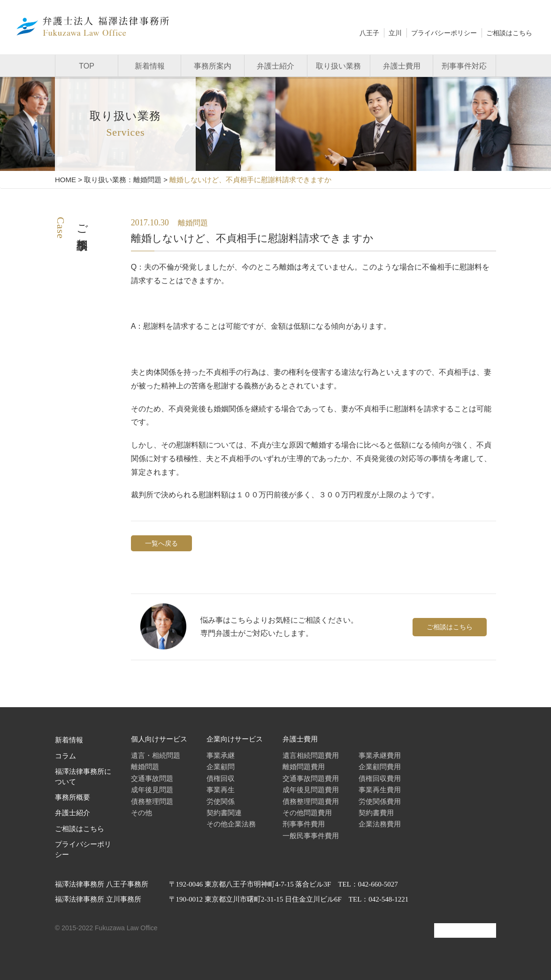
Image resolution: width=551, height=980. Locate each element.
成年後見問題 (152, 790)
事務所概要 (73, 797)
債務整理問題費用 (311, 801)
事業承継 (221, 755)
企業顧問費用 (380, 767)
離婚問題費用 (304, 767)
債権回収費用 (380, 778)
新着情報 (150, 66)
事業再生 (221, 790)
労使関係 (221, 801)
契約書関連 (224, 813)
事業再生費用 (380, 790)
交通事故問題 (152, 778)
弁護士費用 (402, 66)
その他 (142, 813)
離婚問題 (145, 767)
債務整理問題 (152, 801)
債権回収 (221, 778)
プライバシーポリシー (444, 33)
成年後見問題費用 (311, 790)
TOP (87, 66)
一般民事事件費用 (311, 836)
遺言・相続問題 (156, 755)
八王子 (369, 33)
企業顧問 (221, 767)
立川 (395, 33)
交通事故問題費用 (311, 778)
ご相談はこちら (509, 33)
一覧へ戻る (161, 543)
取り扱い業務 (338, 66)
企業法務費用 (380, 824)
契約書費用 (376, 813)
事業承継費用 (380, 755)
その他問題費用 (307, 813)
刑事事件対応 (464, 66)
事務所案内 (213, 66)
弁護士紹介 (275, 66)
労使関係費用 (380, 801)
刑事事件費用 (304, 824)
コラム (65, 756)
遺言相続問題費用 (311, 755)
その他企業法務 (231, 824)
